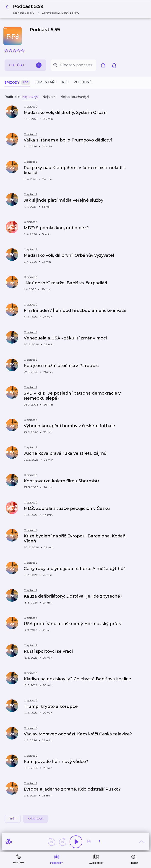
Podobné (83, 82)
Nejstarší (49, 97)
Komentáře (46, 82)
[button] (44, 9)
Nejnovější (30, 97)
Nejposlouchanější (74, 97)
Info (65, 82)
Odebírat (25, 65)
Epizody (17, 83)
